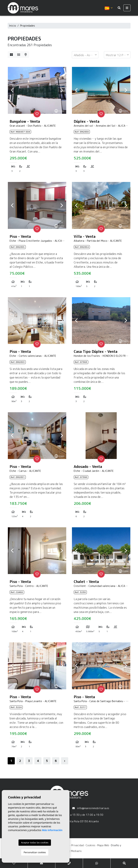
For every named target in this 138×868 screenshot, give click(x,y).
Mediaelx (76, 851)
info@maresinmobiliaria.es (93, 808)
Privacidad (77, 845)
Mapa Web (103, 845)
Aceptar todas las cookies (35, 842)
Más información (52, 830)
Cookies (90, 845)
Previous (12, 90)
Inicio (13, 26)
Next (62, 90)
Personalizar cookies (35, 852)
